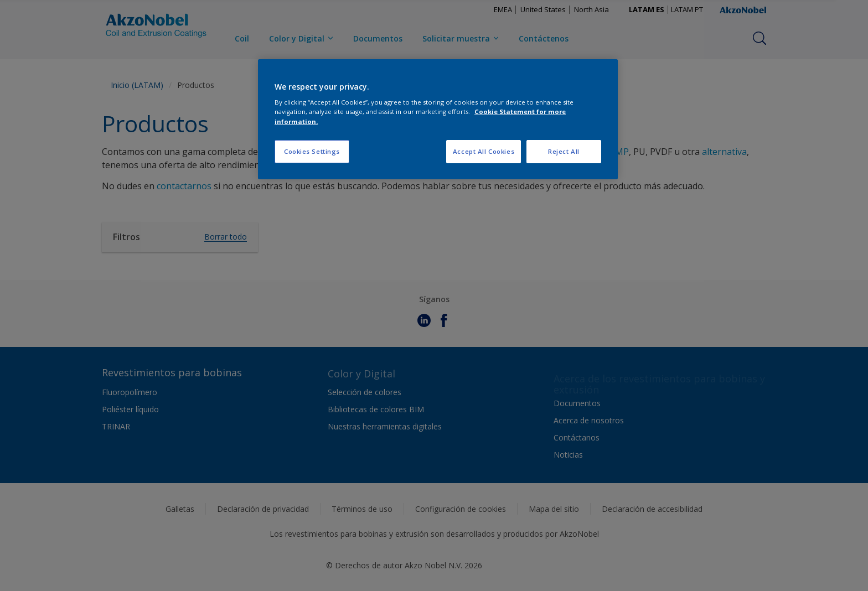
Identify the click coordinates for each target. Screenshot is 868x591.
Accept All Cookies (484, 151)
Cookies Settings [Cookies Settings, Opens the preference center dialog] (312, 151)
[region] (438, 119)
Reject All (564, 151)
